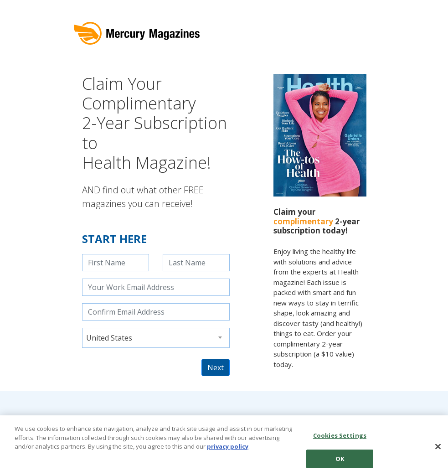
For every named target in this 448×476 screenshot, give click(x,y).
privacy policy (228, 450)
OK (340, 462)
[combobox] (156, 338)
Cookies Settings (340, 439)
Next (216, 367)
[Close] (438, 450)
